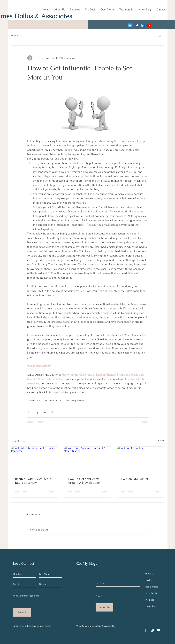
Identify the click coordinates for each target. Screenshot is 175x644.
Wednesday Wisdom (75, 400)
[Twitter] (130, 25)
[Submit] (22, 612)
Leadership (34, 400)
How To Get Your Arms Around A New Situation (85, 481)
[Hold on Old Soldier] (141, 460)
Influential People (53, 400)
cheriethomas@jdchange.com (35, 626)
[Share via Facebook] (29, 412)
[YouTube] (149, 25)
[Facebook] (137, 25)
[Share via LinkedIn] (45, 412)
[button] (160, 36)
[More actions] (146, 58)
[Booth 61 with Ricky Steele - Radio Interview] (35, 460)
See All (161, 440)
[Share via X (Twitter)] (37, 412)
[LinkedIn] (143, 25)
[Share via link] (53, 412)
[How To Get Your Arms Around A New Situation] (87, 460)
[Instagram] (152, 630)
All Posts (15, 36)
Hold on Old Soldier (135, 479)
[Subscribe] (104, 607)
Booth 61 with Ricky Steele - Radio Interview (34, 481)
